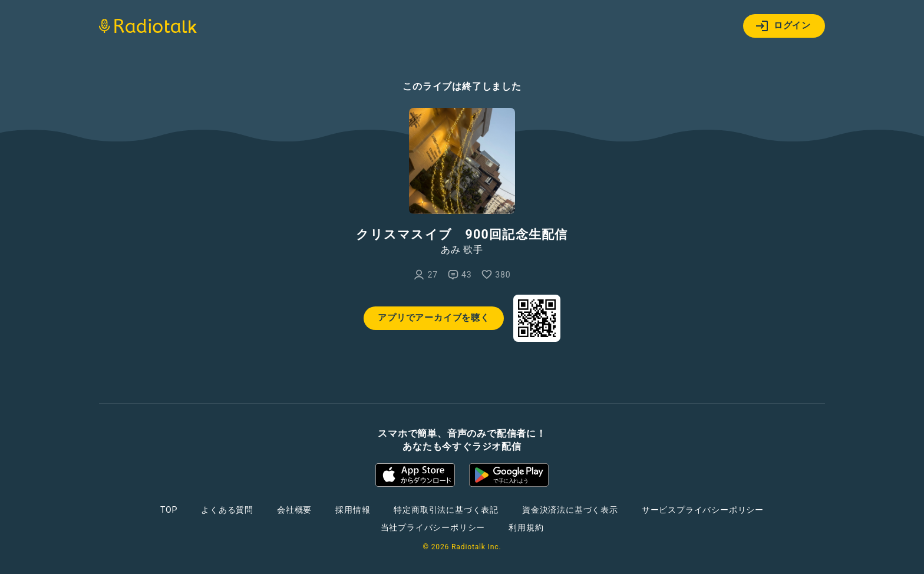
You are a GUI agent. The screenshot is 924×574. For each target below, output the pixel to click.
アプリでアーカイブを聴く (434, 318)
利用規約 (526, 527)
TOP (169, 510)
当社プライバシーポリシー (433, 527)
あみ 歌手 (462, 250)
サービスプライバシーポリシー (703, 510)
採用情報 (353, 510)
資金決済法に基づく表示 (570, 510)
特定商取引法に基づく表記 (446, 510)
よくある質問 (227, 510)
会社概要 (294, 510)
